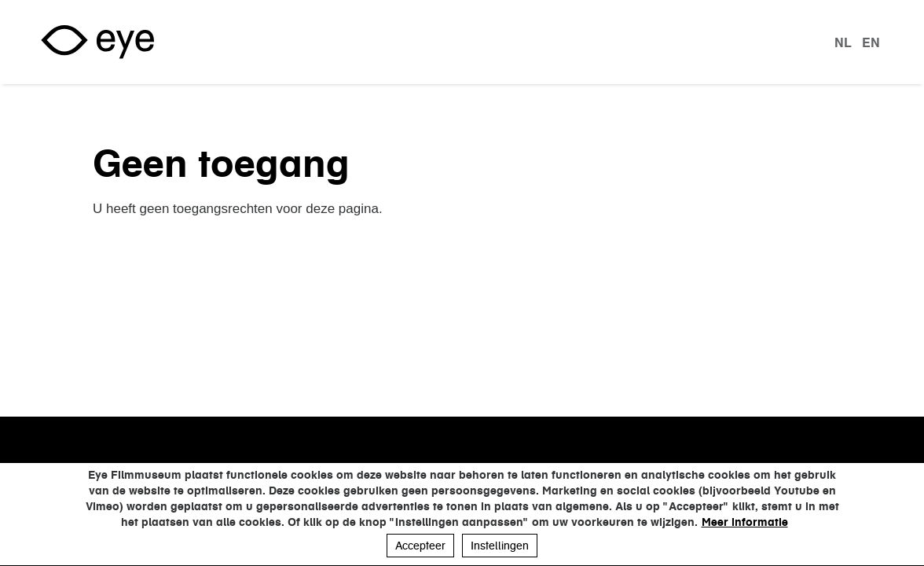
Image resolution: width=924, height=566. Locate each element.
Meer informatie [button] (745, 522)
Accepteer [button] (420, 546)
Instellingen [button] (500, 546)
